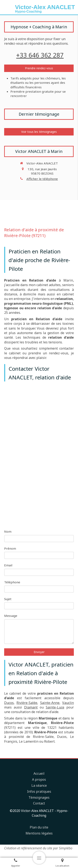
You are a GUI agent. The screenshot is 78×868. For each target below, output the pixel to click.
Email (8, 565)
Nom (8, 531)
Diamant (31, 707)
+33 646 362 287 (40, 55)
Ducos (9, 703)
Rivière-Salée (27, 703)
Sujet (8, 599)
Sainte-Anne (50, 703)
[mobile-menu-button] (39, 858)
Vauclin (68, 703)
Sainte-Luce (55, 707)
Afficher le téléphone (42, 179)
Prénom (10, 548)
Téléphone (12, 582)
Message (11, 616)
